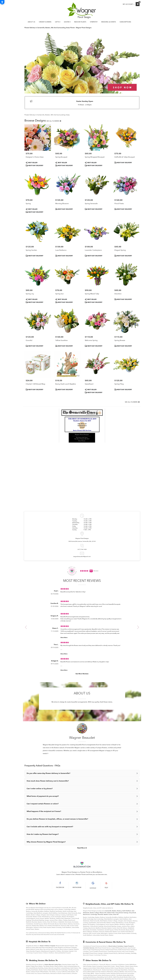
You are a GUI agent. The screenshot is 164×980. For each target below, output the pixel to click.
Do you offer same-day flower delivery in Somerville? (48, 773)
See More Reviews (82, 674)
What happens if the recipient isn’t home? (44, 811)
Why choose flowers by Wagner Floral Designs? (46, 842)
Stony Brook (132, 913)
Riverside (100, 914)
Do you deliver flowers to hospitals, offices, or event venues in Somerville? (57, 819)
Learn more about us (82, 713)
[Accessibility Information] (2, 2)
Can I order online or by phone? (40, 789)
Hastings (126, 913)
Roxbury (119, 911)
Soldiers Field (111, 913)
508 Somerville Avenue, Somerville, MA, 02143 (82, 541)
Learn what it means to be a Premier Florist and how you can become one (82, 874)
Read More (82, 848)
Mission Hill (103, 913)
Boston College (94, 913)
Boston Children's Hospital (47, 946)
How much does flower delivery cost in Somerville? (48, 781)
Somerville (108, 911)
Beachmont (86, 914)
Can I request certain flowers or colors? (43, 804)
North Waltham (127, 911)
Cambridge (94, 914)
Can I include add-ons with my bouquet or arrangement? (50, 827)
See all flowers (54, 121)
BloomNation (97, 872)
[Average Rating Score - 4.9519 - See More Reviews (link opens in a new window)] (84, 571)
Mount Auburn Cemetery (116, 946)
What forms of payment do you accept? (43, 796)
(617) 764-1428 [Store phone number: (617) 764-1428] (82, 549)
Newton (114, 911)
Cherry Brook (119, 913)
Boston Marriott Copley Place (53, 965)
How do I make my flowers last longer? (43, 834)
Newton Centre (108, 914)
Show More (64, 638)
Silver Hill (116, 914)
